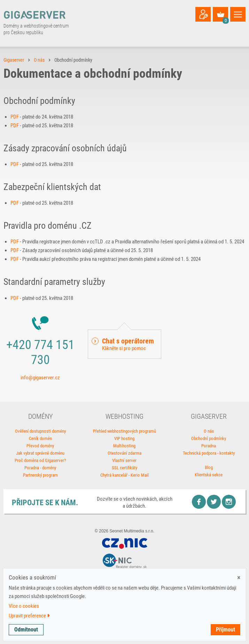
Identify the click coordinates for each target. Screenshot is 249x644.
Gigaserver (14, 60)
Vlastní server (124, 460)
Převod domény (40, 446)
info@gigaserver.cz (40, 378)
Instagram (229, 502)
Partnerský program (40, 475)
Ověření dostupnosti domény (40, 431)
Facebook (199, 502)
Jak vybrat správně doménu (40, 453)
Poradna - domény (40, 468)
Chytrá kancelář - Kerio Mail (124, 475)
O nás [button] (39, 60)
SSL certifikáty (124, 468)
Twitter (214, 502)
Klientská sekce (209, 475)
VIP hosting (124, 438)
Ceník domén (40, 438)
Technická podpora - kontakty (209, 453)
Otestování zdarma (124, 453)
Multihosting (124, 446)
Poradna (209, 446)
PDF (15, 117)
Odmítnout (26, 630)
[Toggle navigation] (238, 14)
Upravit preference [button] (29, 616)
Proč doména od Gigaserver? (40, 460)
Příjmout (225, 630)
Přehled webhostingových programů (124, 431)
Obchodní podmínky (209, 438)
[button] (124, 344)
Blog (209, 467)
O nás (209, 431)
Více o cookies (24, 606)
